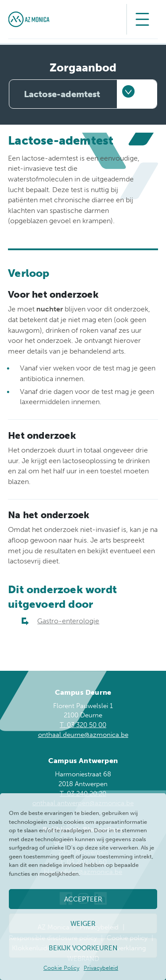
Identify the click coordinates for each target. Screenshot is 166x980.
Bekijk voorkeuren (83, 948)
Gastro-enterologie (68, 621)
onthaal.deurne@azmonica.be (83, 735)
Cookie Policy (61, 968)
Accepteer (83, 899)
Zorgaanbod (83, 68)
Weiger (83, 924)
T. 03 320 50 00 (83, 725)
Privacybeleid (101, 968)
